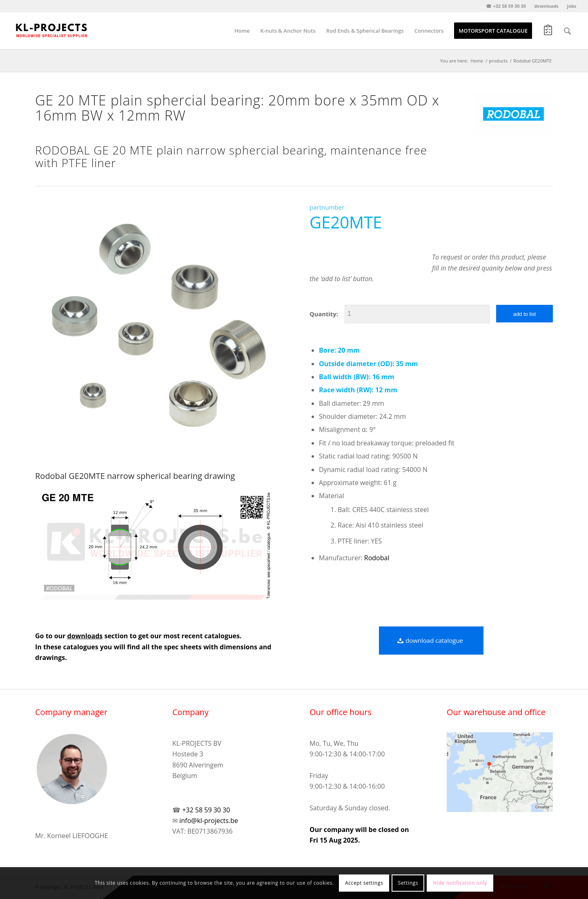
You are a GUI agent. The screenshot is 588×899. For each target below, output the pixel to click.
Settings (408, 883)
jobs (572, 6)
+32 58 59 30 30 (206, 810)
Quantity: (324, 314)
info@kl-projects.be (209, 821)
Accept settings (364, 883)
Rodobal (377, 558)
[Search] (567, 31)
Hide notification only (460, 883)
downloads (546, 6)
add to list (525, 314)
